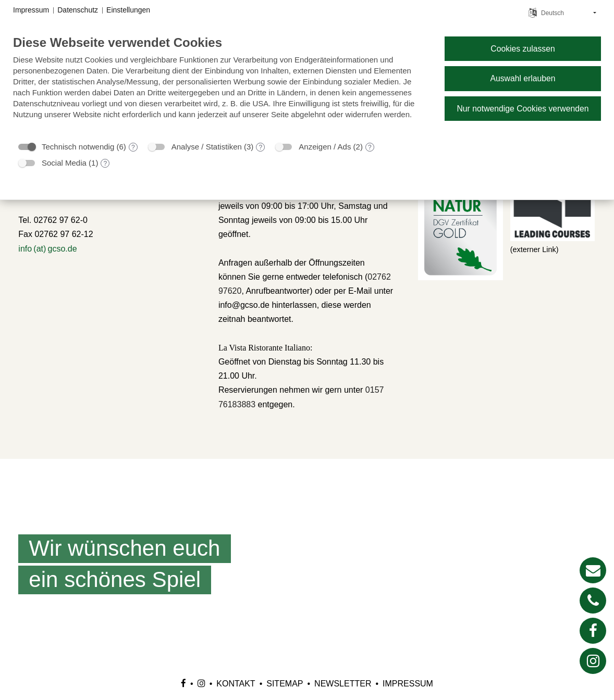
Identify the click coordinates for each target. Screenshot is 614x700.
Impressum (408, 684)
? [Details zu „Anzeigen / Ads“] (370, 147)
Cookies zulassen (523, 49)
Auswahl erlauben (523, 78)
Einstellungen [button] (128, 10)
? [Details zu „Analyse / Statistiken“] (261, 147)
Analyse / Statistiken (207, 147)
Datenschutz (78, 10)
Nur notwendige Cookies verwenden (523, 109)
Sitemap (285, 684)
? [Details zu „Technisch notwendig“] (133, 147)
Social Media (64, 163)
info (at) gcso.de (47, 249)
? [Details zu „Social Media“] (106, 164)
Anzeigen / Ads (325, 147)
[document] (220, 85)
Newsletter (343, 684)
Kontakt (236, 684)
